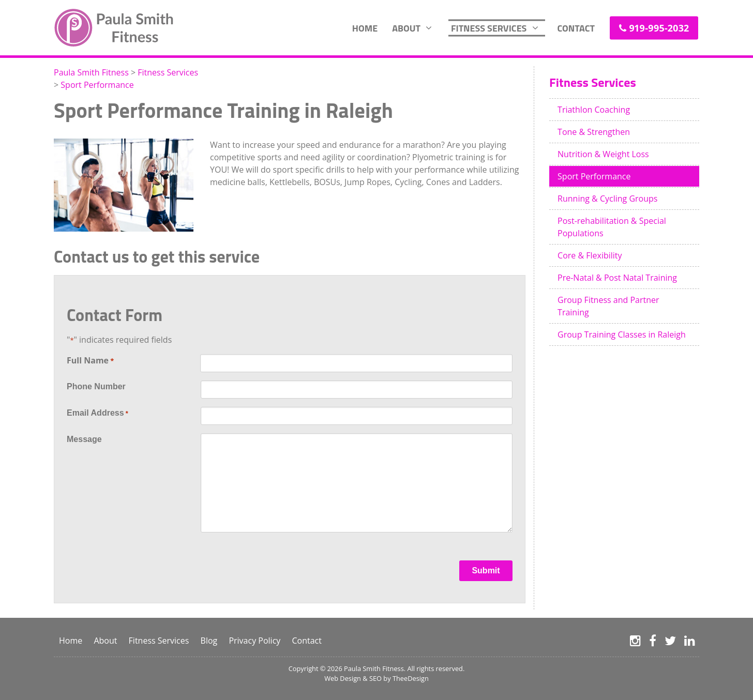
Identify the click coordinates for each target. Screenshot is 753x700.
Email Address (97, 414)
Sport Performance (594, 176)
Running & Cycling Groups (607, 199)
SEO (375, 678)
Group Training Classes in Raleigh (622, 334)
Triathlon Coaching (594, 110)
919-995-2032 (659, 27)
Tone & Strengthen (594, 132)
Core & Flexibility (590, 255)
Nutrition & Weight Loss (603, 154)
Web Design (343, 678)
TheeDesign (411, 678)
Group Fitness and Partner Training (608, 306)
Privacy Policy (254, 641)
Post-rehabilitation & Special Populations (612, 227)
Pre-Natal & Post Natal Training (617, 278)
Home (365, 28)
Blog (209, 641)
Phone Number (96, 386)
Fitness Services (489, 28)
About (406, 28)
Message (84, 439)
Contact (576, 28)
